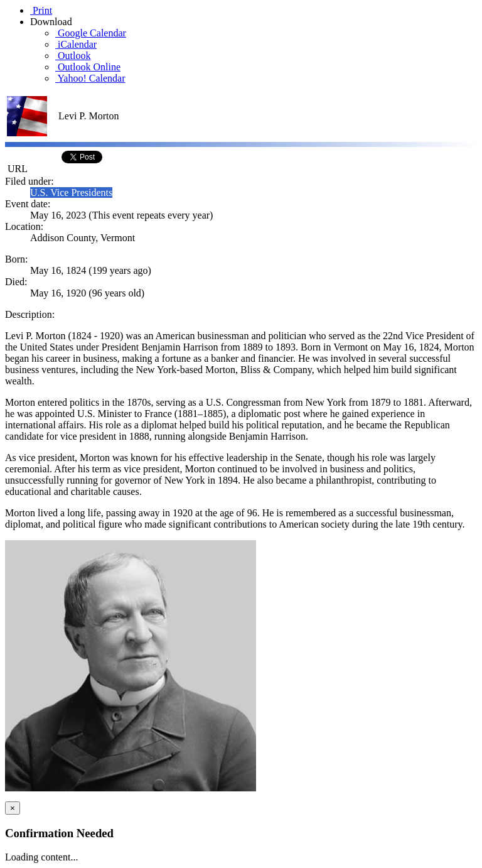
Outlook (73, 56)
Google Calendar (91, 33)
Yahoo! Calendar (90, 78)
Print (41, 10)
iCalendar (76, 44)
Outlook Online (88, 67)
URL (16, 169)
